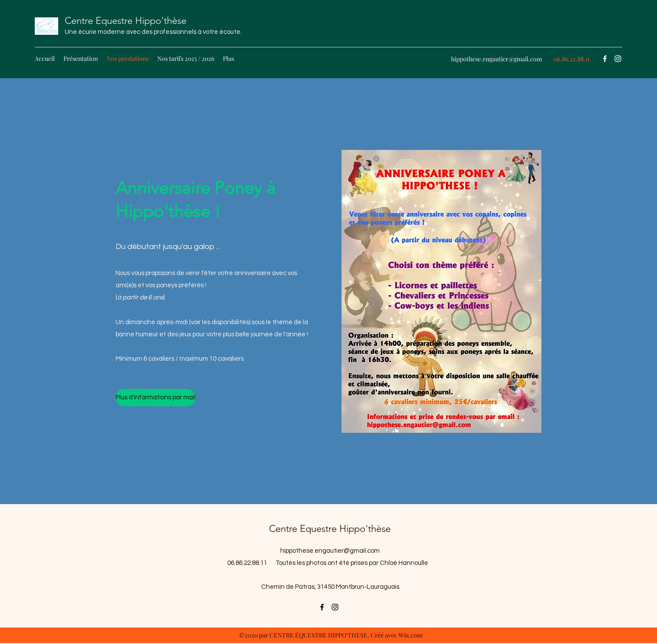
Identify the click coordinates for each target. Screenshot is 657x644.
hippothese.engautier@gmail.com (496, 59)
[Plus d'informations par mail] (156, 398)
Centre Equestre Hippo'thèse (126, 21)
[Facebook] (605, 59)
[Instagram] (618, 59)
